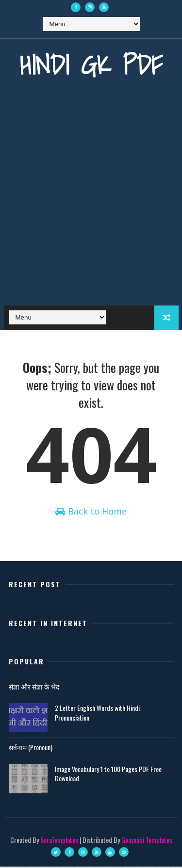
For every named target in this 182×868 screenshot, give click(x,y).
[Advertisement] (91, 200)
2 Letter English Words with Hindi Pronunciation (97, 714)
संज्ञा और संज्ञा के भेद (34, 688)
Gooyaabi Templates (147, 841)
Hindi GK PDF (91, 65)
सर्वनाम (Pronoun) (31, 748)
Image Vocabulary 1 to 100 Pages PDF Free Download (108, 775)
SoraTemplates (59, 841)
